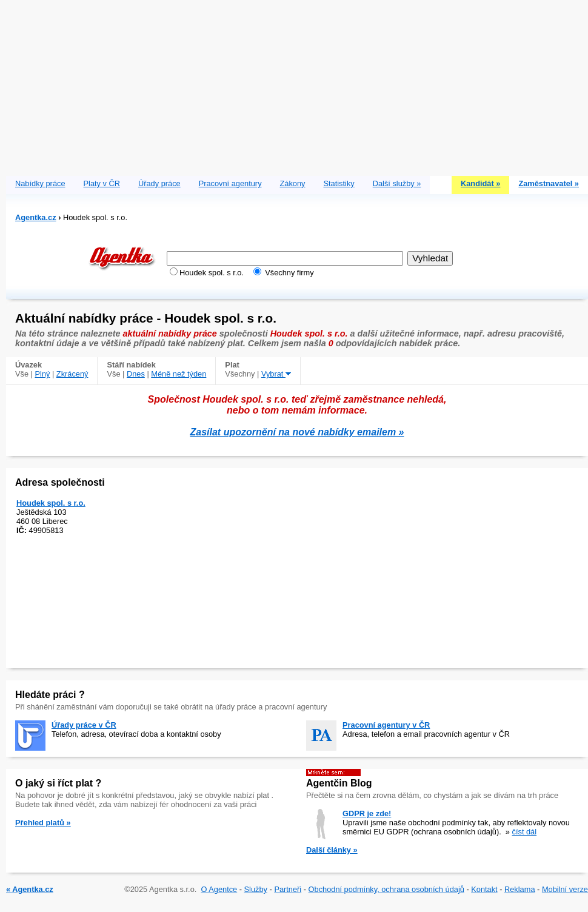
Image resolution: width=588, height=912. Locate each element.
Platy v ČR (102, 183)
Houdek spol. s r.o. (51, 503)
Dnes (136, 374)
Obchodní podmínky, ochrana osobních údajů (386, 889)
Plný (43, 374)
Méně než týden (179, 374)
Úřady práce (159, 183)
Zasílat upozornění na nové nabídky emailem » (297, 432)
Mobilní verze (565, 889)
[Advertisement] (297, 85)
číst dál (525, 832)
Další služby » (397, 183)
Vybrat (276, 374)
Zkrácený (72, 374)
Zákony (293, 183)
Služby (256, 889)
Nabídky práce (40, 183)
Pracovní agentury (230, 183)
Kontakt (484, 889)
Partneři (288, 889)
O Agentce (219, 889)
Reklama (520, 889)
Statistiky (339, 183)
